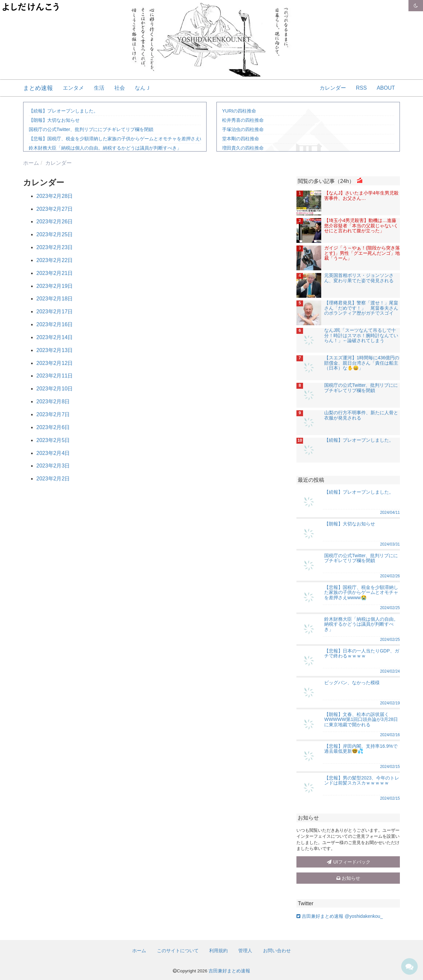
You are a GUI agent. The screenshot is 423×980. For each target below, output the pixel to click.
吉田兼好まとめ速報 (229, 971)
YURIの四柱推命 (239, 111)
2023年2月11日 (55, 376)
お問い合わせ (277, 951)
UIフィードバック (348, 862)
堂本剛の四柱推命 (241, 139)
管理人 (245, 951)
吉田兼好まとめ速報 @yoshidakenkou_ (340, 916)
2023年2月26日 (55, 222)
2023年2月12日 (55, 363)
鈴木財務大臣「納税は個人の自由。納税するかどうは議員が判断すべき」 (105, 148)
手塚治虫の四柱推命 (243, 129)
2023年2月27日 (55, 209)
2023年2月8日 (53, 401)
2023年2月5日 (53, 440)
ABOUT (386, 88)
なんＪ (143, 88)
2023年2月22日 (55, 260)
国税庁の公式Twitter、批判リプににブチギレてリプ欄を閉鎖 (91, 129)
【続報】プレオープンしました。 (63, 111)
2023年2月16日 (55, 324)
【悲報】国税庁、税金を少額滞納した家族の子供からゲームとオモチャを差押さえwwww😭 (124, 139)
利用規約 (218, 951)
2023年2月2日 (53, 479)
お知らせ (348, 878)
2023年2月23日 (55, 247)
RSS (361, 88)
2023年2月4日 (53, 453)
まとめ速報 (38, 88)
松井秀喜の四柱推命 (243, 120)
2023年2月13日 (55, 350)
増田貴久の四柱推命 (243, 148)
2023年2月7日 (53, 414)
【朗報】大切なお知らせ (54, 120)
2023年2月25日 (55, 234)
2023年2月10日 (55, 389)
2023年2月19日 (55, 286)
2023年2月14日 (55, 337)
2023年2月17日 (55, 312)
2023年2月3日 (53, 466)
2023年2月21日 (55, 273)
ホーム (139, 951)
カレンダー (333, 88)
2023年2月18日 (55, 299)
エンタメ (73, 88)
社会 (120, 88)
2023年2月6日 (53, 427)
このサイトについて (178, 951)
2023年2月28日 (55, 196)
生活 (99, 88)
